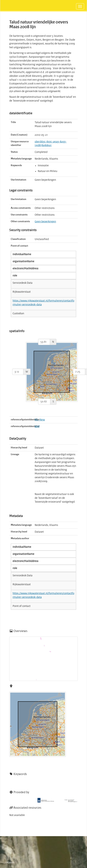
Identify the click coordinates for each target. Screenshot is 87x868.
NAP (37, 427)
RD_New (40, 420)
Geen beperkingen (45, 222)
